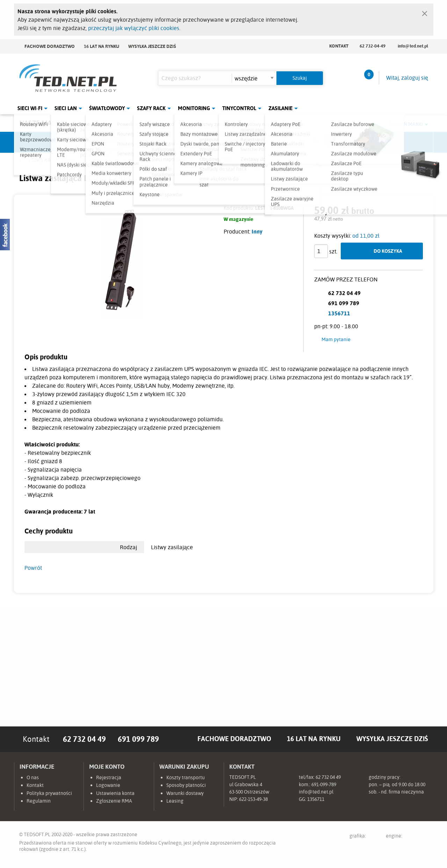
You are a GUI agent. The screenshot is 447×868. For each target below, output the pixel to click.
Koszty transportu (186, 777)
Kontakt (339, 46)
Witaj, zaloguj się (407, 78)
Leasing (175, 801)
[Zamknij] (425, 12)
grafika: (365, 837)
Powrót (33, 568)
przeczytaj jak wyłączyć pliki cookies (134, 28)
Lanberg (355, 142)
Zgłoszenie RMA (114, 801)
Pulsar (197, 142)
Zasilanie (280, 108)
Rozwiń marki (406, 124)
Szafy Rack (151, 108)
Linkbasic (302, 142)
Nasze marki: (41, 123)
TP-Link (250, 142)
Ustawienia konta (115, 793)
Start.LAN (407, 142)
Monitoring (194, 108)
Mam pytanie (336, 339)
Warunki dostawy (185, 793)
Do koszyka (388, 251)
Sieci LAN (66, 108)
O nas (33, 777)
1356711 (339, 313)
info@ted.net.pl (413, 46)
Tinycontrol (239, 108)
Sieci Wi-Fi (30, 108)
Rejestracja (109, 777)
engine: (407, 837)
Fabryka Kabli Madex (145, 142)
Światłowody (107, 108)
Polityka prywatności (49, 793)
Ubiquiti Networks (41, 142)
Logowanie (108, 785)
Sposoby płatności (186, 785)
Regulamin (39, 801)
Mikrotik (93, 142)
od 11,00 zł (366, 236)
